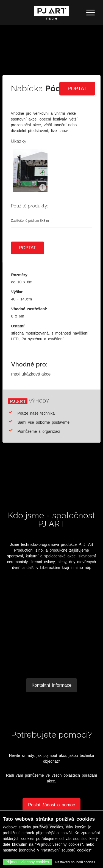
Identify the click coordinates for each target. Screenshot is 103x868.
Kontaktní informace (51, 685)
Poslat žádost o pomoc (51, 805)
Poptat (77, 89)
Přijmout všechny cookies (27, 862)
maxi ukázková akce (31, 374)
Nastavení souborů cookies (75, 862)
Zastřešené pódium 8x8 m (30, 221)
